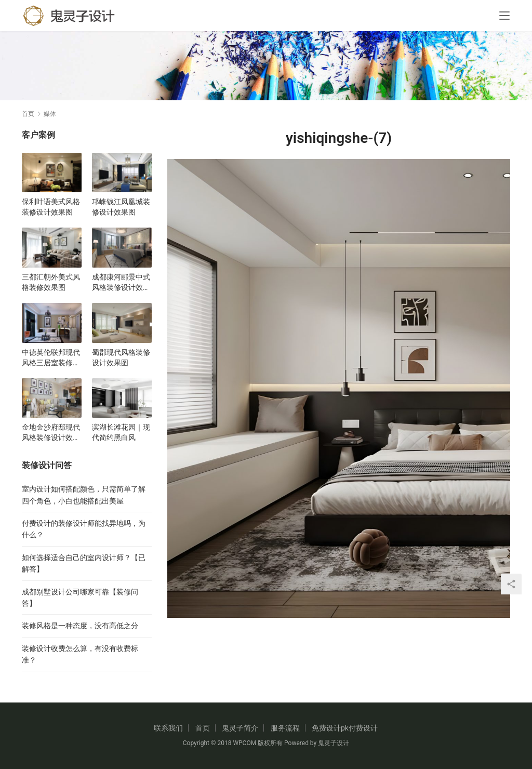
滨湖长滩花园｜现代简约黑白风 (121, 432)
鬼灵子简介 (240, 728)
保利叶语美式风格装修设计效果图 (51, 207)
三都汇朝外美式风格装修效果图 (51, 282)
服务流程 (285, 728)
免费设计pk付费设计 (345, 728)
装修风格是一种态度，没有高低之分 (80, 626)
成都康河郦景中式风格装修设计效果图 (121, 283)
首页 (28, 114)
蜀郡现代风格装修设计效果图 (121, 357)
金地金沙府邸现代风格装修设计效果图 (51, 433)
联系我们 (168, 728)
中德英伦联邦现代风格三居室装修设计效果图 (51, 358)
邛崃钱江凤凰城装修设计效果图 (121, 207)
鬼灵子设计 (334, 743)
